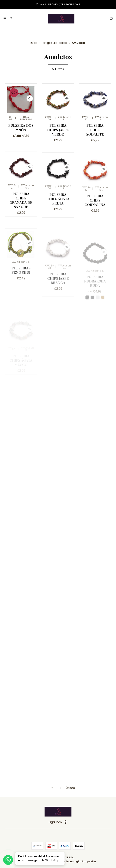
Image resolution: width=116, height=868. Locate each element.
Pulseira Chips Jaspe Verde (58, 130)
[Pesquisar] (11, 19)
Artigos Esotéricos (55, 43)
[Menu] (5, 19)
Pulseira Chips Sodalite (95, 130)
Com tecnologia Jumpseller (77, 861)
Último (70, 788)
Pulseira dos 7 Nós (21, 127)
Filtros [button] (58, 69)
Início (34, 43)
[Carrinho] (111, 19)
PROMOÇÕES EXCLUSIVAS (64, 4)
